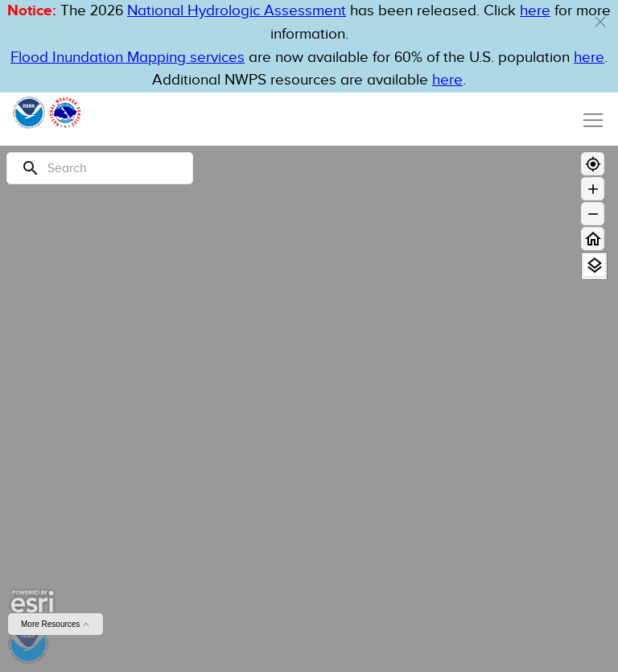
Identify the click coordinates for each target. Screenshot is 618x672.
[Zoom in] (593, 189)
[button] (600, 22)
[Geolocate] (593, 164)
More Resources (56, 624)
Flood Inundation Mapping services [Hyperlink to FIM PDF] (128, 58)
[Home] (593, 239)
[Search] (100, 168)
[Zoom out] (593, 214)
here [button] (535, 11)
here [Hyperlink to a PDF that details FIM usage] (447, 80)
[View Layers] (594, 265)
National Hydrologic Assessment (237, 11)
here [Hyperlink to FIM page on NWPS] (589, 58)
